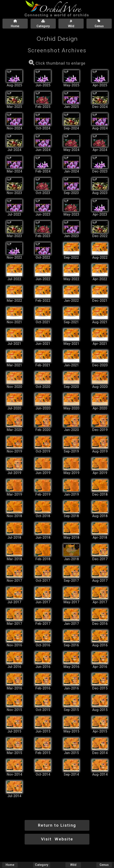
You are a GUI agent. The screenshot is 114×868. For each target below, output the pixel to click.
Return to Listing (57, 825)
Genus (104, 865)
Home (10, 865)
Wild (73, 865)
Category (42, 865)
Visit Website (57, 839)
